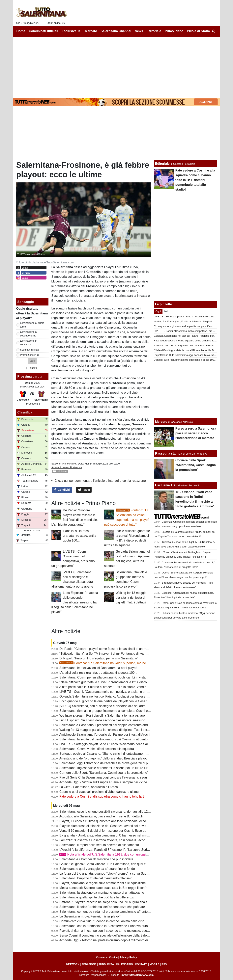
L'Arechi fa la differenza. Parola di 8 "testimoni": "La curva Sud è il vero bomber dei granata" (124, 850)
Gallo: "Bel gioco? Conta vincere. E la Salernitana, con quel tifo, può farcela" (113, 864)
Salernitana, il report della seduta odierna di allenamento (99, 845)
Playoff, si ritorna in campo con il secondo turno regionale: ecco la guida (110, 931)
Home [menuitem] (21, 31)
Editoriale (162, 164)
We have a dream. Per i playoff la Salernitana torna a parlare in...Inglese (110, 715)
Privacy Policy (128, 957)
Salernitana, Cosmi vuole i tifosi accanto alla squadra (97, 749)
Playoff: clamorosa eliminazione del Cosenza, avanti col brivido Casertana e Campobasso (123, 826)
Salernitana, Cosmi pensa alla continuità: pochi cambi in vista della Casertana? (115, 677)
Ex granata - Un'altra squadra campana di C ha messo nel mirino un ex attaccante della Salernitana (129, 835)
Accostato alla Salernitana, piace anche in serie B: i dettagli (101, 816)
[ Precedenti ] (32, 404)
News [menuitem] (139, 31)
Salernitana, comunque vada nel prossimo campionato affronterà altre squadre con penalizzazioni (128, 912)
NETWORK (73, 964)
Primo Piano (69, 464)
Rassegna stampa (169, 453)
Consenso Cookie (107, 957)
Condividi (62, 490)
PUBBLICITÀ (106, 964)
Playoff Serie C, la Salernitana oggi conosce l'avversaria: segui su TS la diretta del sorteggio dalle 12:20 (132, 777)
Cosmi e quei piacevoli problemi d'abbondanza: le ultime (99, 792)
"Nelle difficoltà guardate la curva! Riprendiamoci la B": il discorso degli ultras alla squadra (122, 682)
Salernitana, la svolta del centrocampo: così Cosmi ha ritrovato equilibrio (110, 739)
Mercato (161, 422)
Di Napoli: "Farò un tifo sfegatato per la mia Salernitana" (99, 658)
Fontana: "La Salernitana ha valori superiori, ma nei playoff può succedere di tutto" (125, 663)
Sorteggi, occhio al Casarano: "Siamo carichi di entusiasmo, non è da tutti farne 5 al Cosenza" (125, 754)
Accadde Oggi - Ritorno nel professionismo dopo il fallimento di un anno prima (114, 940)
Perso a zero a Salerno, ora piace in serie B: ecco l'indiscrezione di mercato (196, 433)
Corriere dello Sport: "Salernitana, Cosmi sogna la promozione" (104, 773)
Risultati (32, 368)
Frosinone (129, 378)
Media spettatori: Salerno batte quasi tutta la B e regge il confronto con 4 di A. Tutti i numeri (123, 888)
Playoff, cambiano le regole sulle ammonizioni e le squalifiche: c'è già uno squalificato (119, 883)
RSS (164, 964)
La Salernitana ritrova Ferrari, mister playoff (90, 916)
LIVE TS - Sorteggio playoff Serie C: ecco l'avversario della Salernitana (109, 744)
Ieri (166, 311)
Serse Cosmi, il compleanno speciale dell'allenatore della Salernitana (108, 935)
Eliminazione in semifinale (29, 343)
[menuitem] (214, 31)
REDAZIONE (89, 964)
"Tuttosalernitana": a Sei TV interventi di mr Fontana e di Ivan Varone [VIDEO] (114, 654)
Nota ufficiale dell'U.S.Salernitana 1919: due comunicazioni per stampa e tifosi (118, 854)
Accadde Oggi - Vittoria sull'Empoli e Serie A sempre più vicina (103, 782)
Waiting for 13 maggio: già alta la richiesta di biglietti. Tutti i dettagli (131, 598)
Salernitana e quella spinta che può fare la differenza (96, 897)
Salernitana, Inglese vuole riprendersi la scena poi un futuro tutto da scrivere (113, 768)
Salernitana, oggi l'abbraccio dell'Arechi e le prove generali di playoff (107, 763)
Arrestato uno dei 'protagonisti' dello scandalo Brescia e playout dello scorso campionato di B (125, 758)
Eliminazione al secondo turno (29, 334)
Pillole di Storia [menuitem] (198, 31)
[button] (32, 361)
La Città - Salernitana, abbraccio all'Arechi (89, 787)
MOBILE (155, 964)
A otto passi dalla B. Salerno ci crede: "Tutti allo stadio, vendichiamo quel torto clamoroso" (122, 687)
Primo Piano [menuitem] (174, 31)
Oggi (158, 311)
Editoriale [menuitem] (154, 31)
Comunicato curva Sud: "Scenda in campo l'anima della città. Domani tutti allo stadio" (119, 921)
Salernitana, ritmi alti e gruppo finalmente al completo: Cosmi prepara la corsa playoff (119, 711)
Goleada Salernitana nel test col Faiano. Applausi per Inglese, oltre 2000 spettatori (117, 696)
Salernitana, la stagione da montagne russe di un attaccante (102, 893)
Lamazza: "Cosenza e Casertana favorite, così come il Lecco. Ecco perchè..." (114, 840)
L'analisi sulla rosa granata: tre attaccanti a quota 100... (80, 536)
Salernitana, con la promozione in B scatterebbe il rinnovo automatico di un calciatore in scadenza (128, 926)
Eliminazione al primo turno (32, 325)
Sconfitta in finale (30, 350)
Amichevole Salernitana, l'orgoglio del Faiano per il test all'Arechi (105, 735)
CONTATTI (141, 964)
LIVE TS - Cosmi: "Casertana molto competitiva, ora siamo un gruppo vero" (112, 692)
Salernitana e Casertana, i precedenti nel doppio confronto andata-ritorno (111, 725)
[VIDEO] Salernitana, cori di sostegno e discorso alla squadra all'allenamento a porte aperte (124, 706)
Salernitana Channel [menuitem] (116, 31)
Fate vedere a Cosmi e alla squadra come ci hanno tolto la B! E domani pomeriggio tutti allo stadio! (129, 796)
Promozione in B (29, 355)
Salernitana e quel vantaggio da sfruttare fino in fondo (97, 869)
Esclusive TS (165, 485)
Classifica (25, 412)
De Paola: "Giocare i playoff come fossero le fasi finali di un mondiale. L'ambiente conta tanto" (125, 649)
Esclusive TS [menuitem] (72, 31)
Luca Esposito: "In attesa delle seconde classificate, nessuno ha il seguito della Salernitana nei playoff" (75, 602)
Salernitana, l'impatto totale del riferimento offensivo (96, 878)
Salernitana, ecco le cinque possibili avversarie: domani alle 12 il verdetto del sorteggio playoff (126, 812)
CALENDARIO (124, 964)
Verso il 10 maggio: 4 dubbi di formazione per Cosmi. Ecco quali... (106, 831)
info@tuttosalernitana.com (138, 975)
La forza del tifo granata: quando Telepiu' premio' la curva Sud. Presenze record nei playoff (123, 874)
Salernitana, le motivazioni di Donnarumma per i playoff (98, 668)
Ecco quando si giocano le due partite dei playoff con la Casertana (106, 701)
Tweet (84, 490)
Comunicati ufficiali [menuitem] (44, 31)
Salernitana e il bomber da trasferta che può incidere (96, 859)
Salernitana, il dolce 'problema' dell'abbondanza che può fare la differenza (111, 907)
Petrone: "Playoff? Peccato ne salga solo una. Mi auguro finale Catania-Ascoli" (115, 902)
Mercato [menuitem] (91, 31)
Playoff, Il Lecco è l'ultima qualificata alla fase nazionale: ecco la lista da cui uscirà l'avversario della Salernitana (138, 821)
